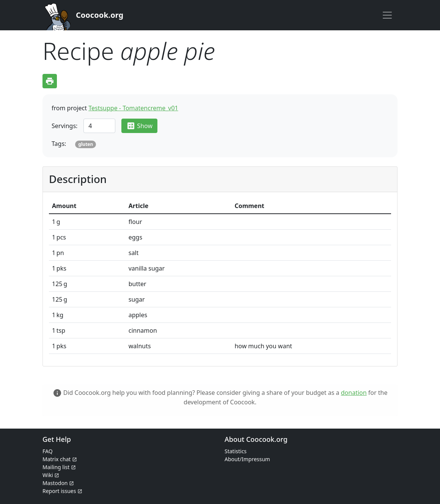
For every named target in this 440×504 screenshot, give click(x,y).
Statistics (236, 451)
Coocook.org (100, 15)
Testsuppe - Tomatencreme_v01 (133, 108)
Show (139, 126)
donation (354, 393)
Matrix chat (60, 459)
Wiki (51, 475)
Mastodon (58, 483)
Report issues (62, 491)
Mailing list (59, 467)
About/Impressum (247, 459)
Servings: (64, 126)
